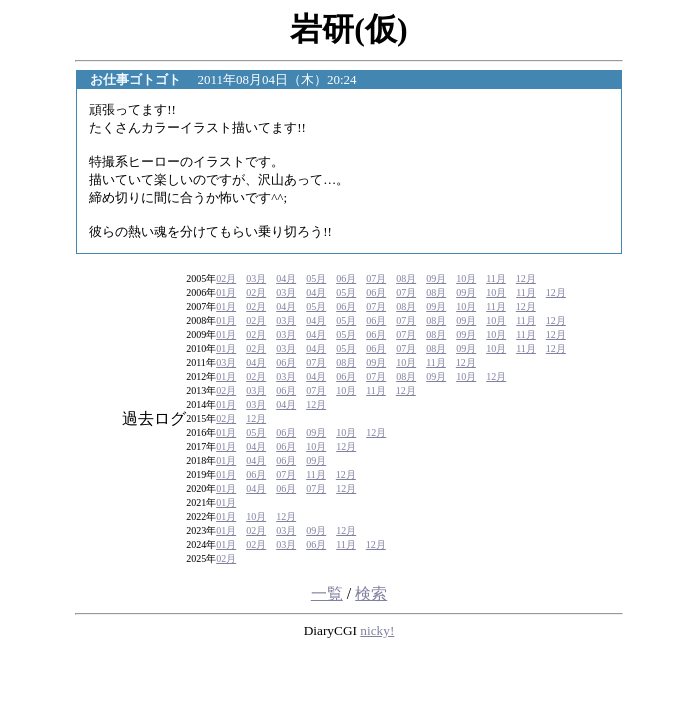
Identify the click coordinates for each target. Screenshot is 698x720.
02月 (226, 278)
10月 (466, 278)
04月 (286, 278)
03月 (256, 278)
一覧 (327, 593)
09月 (436, 278)
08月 (406, 278)
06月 (346, 278)
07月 (376, 278)
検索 (371, 593)
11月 (496, 278)
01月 (226, 292)
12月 (526, 278)
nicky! (377, 630)
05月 (316, 278)
